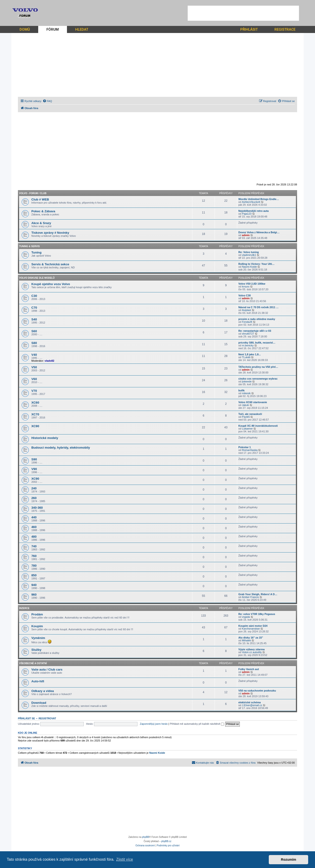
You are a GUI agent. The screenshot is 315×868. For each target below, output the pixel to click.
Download (39, 703)
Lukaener (247, 429)
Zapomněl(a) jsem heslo (154, 724)
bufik (241, 390)
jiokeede (247, 381)
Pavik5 (246, 417)
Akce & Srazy (41, 223)
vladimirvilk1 (249, 255)
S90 (34, 459)
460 (34, 527)
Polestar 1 (245, 447)
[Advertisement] (243, 13)
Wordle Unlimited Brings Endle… (259, 199)
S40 (34, 319)
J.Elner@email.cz (252, 705)
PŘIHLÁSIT (249, 29)
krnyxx (246, 287)
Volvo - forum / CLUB (33, 193)
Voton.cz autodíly (252, 652)
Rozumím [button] (288, 860)
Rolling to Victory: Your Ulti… (256, 264)
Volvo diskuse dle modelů (37, 278)
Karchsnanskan (251, 629)
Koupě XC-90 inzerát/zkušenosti (258, 426)
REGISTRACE (285, 29)
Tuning (36, 252)
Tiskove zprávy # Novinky (50, 233)
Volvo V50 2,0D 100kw (252, 284)
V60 (34, 379)
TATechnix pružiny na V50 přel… (258, 367)
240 (34, 488)
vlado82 (49, 361)
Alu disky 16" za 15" (251, 638)
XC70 (35, 414)
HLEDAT (82, 29)
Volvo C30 (245, 295)
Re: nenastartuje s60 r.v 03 (255, 331)
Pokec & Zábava (43, 211)
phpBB (145, 837)
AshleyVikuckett (251, 202)
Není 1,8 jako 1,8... (250, 354)
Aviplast (246, 310)
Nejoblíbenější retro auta (253, 211)
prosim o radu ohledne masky (257, 319)
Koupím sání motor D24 (253, 626)
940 (34, 585)
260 (34, 498)
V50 (34, 367)
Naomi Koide (249, 267)
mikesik (246, 393)
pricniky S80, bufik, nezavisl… (257, 343)
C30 (34, 296)
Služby (36, 650)
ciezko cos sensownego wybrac (258, 379)
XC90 (35, 426)
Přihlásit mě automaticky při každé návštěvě (197, 724)
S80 (34, 343)
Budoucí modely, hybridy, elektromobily (61, 448)
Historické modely (45, 438)
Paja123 (247, 214)
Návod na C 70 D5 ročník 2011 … (259, 307)
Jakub (245, 405)
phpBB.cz (166, 841)
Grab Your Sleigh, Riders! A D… (258, 594)
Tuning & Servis (29, 246)
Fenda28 (247, 322)
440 (34, 517)
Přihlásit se (26, 718)
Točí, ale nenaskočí (250, 414)
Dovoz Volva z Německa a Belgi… (259, 232)
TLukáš (246, 357)
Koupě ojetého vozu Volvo (51, 284)
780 (34, 566)
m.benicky (248, 345)
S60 (34, 331)
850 (34, 575)
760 (34, 556)
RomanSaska (250, 450)
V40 (34, 355)
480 (34, 537)
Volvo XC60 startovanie (253, 402)
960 (34, 595)
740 (34, 546)
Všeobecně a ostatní (33, 663)
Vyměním (38, 638)
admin (246, 235)
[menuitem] (47, 101)
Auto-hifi (38, 681)
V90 (34, 469)
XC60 (35, 403)
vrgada (246, 617)
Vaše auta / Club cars (47, 669)
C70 (34, 308)
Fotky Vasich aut (249, 669)
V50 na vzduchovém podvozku (257, 691)
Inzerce (24, 608)
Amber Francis (250, 597)
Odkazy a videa (43, 691)
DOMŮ (25, 29)
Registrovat (47, 718)
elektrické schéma (250, 702)
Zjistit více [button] (125, 859)
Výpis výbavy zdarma (251, 649)
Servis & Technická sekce (50, 264)
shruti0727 (248, 334)
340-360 (37, 508)
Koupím (37, 626)
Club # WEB (40, 199)
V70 (34, 391)
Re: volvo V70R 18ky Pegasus (257, 614)
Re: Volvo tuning (249, 252)
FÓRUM (53, 29)
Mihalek (246, 640)
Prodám (37, 614)
